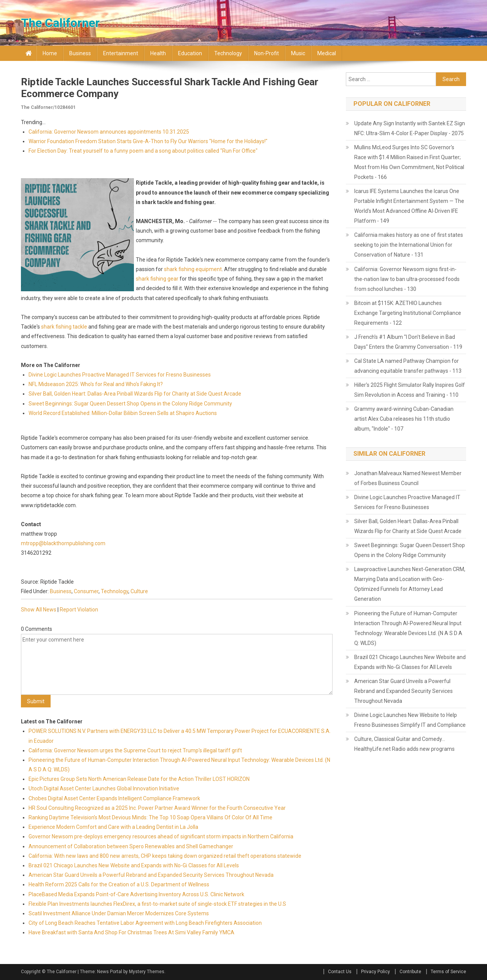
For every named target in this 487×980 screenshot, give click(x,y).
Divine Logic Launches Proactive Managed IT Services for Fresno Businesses (120, 375)
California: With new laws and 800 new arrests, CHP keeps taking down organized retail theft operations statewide (165, 856)
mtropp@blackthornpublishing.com (63, 543)
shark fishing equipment (193, 269)
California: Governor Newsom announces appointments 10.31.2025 (109, 132)
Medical (327, 53)
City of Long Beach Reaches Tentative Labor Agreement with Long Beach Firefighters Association (145, 923)
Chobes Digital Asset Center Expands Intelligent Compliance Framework (114, 798)
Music (298, 53)
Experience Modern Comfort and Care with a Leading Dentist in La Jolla (113, 827)
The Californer (60, 23)
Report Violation (79, 610)
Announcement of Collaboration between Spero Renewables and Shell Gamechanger (131, 846)
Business (80, 53)
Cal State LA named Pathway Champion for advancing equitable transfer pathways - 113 (408, 366)
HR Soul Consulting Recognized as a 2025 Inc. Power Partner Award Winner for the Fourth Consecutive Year (157, 808)
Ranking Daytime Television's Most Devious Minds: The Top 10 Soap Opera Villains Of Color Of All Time (150, 817)
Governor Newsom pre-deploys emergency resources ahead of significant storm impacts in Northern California (161, 836)
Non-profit (267, 53)
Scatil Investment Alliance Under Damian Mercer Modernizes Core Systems (119, 913)
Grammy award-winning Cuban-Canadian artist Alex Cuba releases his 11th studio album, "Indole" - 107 (404, 419)
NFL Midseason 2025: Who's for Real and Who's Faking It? (96, 384)
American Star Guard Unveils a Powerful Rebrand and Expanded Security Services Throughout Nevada (151, 875)
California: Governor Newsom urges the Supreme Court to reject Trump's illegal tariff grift (135, 750)
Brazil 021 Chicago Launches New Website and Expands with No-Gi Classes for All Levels (134, 865)
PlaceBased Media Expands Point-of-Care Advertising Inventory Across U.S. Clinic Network (136, 894)
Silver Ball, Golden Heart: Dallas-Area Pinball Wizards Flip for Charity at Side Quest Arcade (135, 394)
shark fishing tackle (64, 327)
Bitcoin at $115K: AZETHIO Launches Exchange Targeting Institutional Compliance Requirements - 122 (408, 313)
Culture (139, 591)
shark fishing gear (157, 279)
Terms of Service (448, 972)
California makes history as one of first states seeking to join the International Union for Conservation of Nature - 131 (409, 245)
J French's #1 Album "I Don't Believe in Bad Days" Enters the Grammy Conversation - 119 (408, 342)
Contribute (410, 972)
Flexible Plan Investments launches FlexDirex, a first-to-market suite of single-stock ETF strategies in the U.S (157, 904)
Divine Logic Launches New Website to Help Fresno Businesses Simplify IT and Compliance (410, 720)
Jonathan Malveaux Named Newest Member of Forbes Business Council (408, 478)
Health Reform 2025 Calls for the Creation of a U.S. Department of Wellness (119, 884)
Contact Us (340, 972)
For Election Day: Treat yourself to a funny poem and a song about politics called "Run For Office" (143, 151)
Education (190, 53)
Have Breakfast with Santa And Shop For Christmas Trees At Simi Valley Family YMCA (131, 932)
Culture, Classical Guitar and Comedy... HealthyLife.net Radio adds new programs (404, 744)
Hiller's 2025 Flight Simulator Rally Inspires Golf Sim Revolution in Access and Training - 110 (410, 390)
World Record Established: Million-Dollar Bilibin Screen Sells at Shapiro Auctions (123, 413)
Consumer (86, 591)
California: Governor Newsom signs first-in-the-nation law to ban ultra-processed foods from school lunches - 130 (407, 279)
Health (158, 53)
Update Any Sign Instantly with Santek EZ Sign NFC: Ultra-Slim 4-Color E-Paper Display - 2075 (410, 128)
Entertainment (121, 53)
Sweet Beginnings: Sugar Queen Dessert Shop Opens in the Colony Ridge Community (130, 404)
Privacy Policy (376, 972)
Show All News (39, 610)
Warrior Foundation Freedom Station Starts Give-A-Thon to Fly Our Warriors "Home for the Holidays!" (148, 141)
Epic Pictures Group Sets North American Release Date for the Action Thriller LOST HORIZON (139, 779)
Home (50, 53)
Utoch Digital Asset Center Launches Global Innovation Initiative (104, 788)
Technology (228, 53)
